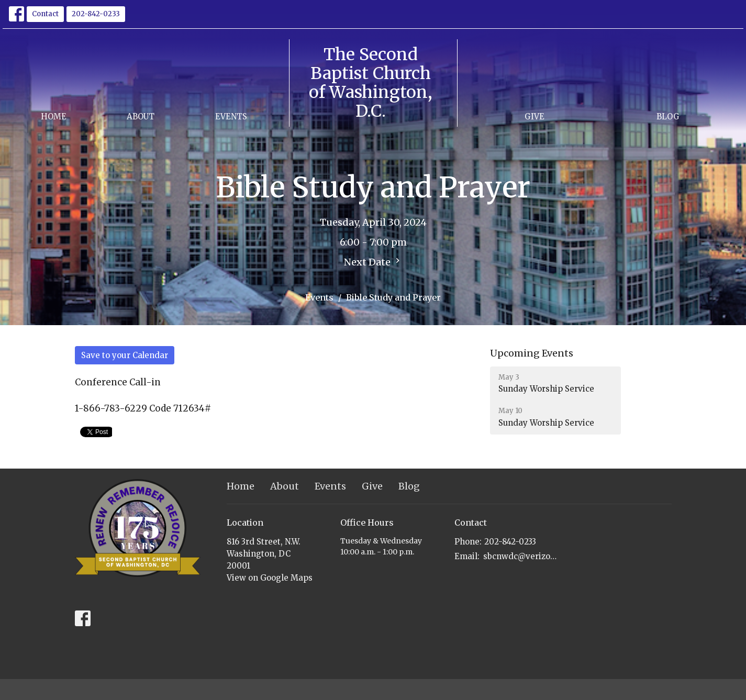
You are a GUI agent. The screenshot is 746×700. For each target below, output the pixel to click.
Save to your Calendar (125, 355)
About (141, 116)
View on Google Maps (270, 578)
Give (535, 116)
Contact (45, 14)
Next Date (373, 262)
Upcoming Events (532, 353)
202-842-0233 (96, 14)
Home (54, 116)
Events (231, 116)
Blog (668, 116)
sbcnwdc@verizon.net (521, 556)
